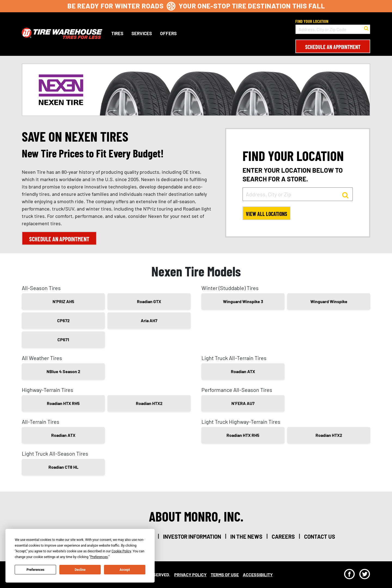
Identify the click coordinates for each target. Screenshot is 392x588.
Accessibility (258, 575)
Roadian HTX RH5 (63, 403)
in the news (246, 537)
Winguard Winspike (329, 301)
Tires (117, 33)
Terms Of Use (225, 575)
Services (142, 33)
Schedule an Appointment (333, 47)
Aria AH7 (149, 320)
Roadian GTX (149, 301)
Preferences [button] (99, 557)
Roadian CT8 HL (63, 467)
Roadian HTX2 (149, 403)
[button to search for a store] (366, 28)
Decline (80, 570)
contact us (320, 537)
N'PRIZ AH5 (63, 301)
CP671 (63, 339)
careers (283, 537)
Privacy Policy (190, 575)
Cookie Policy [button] (121, 551)
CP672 (63, 320)
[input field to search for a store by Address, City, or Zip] (298, 194)
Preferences (36, 570)
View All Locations (267, 214)
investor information (192, 537)
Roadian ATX (243, 371)
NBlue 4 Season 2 (63, 371)
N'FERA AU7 (243, 403)
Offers (168, 33)
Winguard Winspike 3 (243, 301)
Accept (125, 570)
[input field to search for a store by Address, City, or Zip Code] (333, 29)
